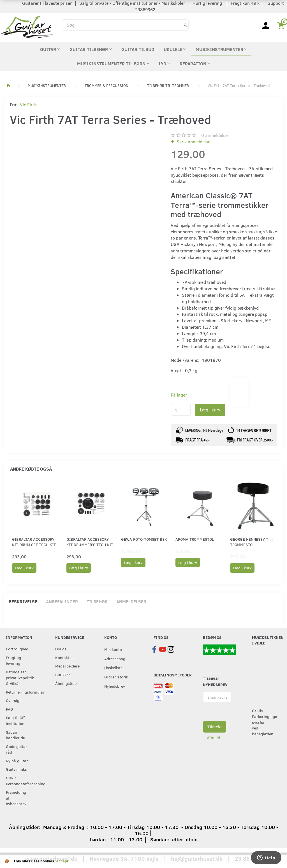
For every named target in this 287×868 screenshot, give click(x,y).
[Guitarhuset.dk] (27, 26)
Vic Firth (28, 104)
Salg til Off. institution (16, 720)
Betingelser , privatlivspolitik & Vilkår (19, 677)
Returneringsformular (19, 692)
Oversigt (13, 700)
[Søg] (186, 25)
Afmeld (214, 738)
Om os (61, 649)
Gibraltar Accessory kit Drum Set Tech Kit (34, 542)
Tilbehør (97, 601)
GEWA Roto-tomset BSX (144, 539)
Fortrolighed (17, 649)
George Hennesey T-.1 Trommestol (252, 542)
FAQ (9, 709)
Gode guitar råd (17, 749)
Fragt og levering (13, 660)
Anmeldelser (131, 601)
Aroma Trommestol (195, 539)
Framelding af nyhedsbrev (16, 798)
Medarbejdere (67, 666)
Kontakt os (65, 657)
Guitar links (16, 769)
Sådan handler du (16, 735)
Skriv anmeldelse (193, 141)
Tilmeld (215, 727)
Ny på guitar (17, 761)
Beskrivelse (23, 601)
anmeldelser (215, 135)
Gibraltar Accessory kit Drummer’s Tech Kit (90, 542)
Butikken (63, 674)
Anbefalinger (62, 601)
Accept (62, 861)
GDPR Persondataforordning (19, 781)
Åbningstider (67, 683)
